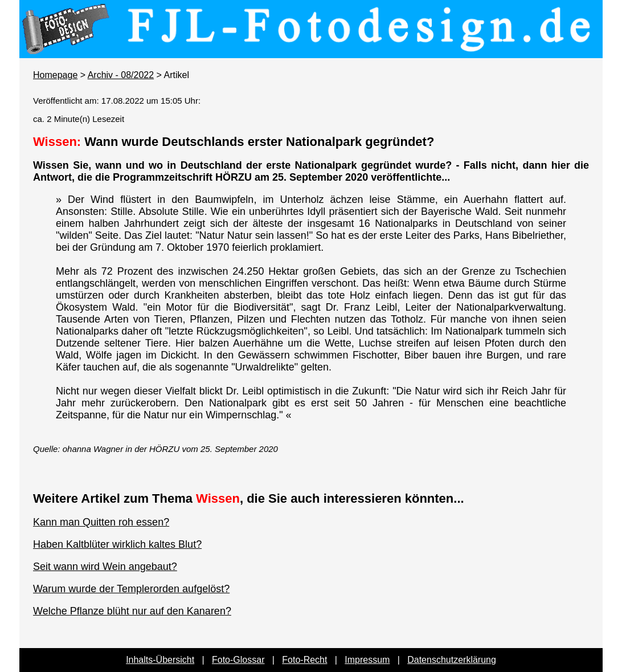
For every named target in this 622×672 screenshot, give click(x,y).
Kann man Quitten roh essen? (101, 522)
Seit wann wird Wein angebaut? (105, 567)
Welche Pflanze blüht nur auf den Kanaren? (132, 611)
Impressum (367, 660)
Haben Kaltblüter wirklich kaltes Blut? (117, 544)
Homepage (55, 75)
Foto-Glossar (238, 660)
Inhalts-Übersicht (160, 660)
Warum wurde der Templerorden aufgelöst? (131, 589)
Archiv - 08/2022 (121, 75)
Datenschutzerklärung (452, 660)
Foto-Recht (304, 660)
